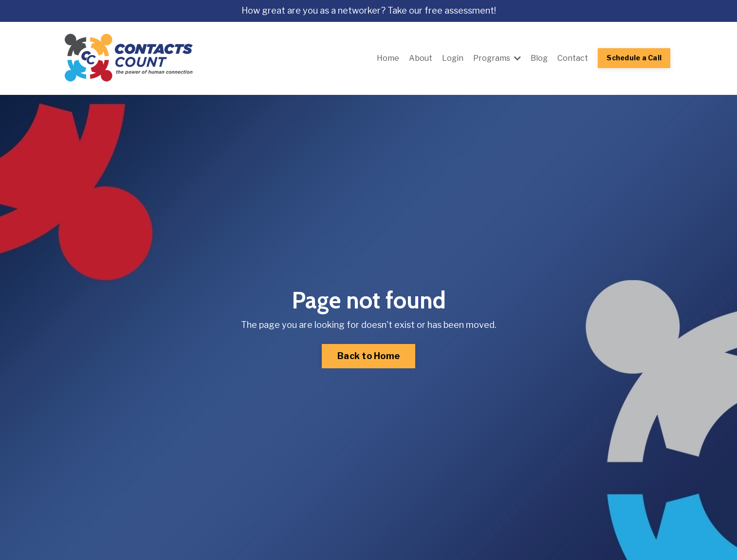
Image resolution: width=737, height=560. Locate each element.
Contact (573, 58)
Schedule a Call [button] (634, 58)
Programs (497, 58)
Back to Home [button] (368, 356)
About (421, 58)
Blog (539, 58)
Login (453, 58)
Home (388, 58)
